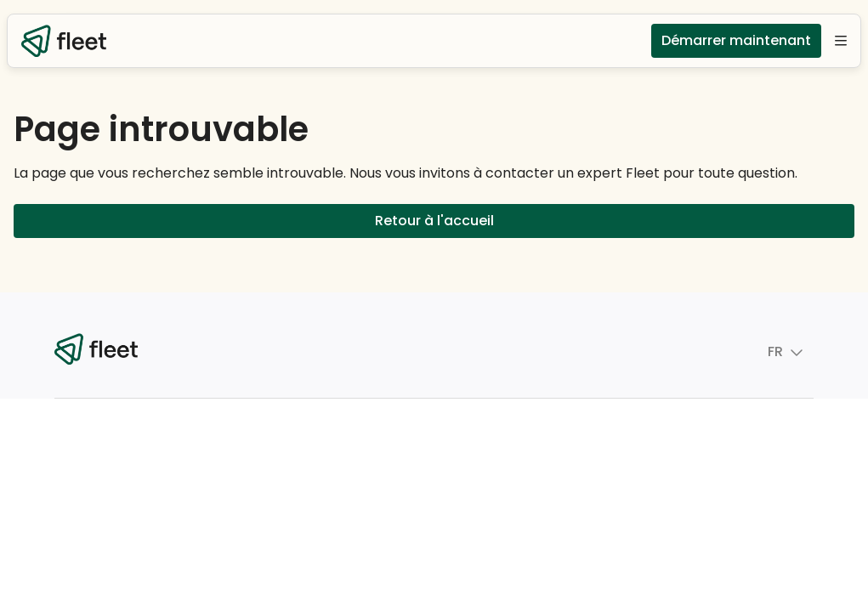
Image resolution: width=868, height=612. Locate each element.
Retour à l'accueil (434, 221)
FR (763, 352)
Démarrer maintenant (736, 41)
